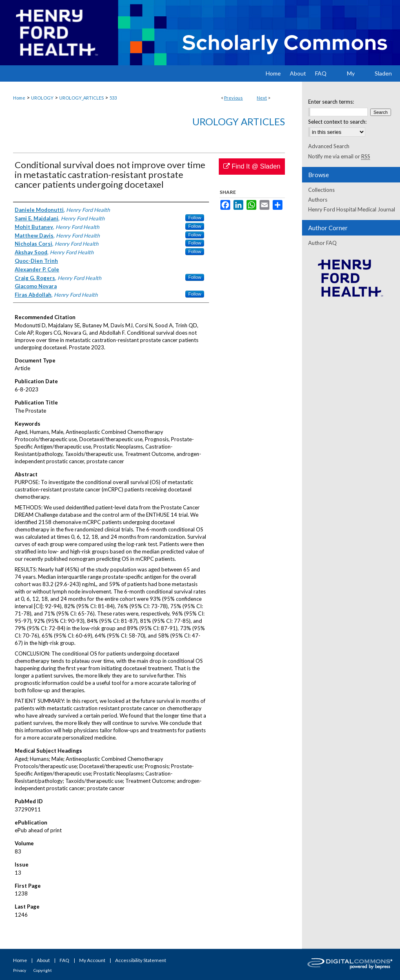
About (43, 960)
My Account (92, 960)
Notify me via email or (339, 156)
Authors (318, 200)
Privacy (20, 970)
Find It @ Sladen (252, 166)
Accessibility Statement (141, 960)
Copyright (43, 970)
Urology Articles (239, 121)
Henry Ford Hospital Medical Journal (352, 209)
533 (113, 98)
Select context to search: (337, 122)
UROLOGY (42, 98)
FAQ (64, 960)
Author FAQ (322, 243)
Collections (321, 190)
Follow (195, 218)
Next (262, 98)
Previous (233, 98)
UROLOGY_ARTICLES (81, 98)
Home (19, 98)
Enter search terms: (331, 102)
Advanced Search (329, 146)
